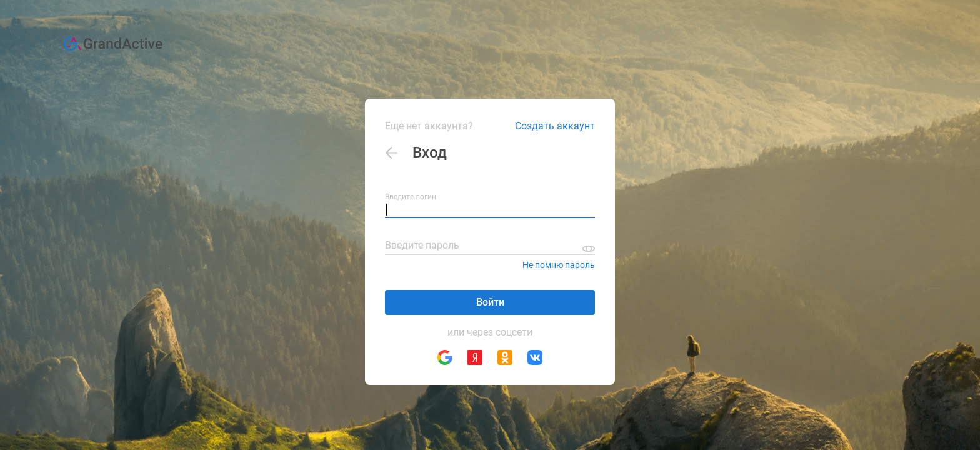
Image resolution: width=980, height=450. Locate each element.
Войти (490, 302)
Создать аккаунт (555, 126)
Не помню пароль (559, 265)
